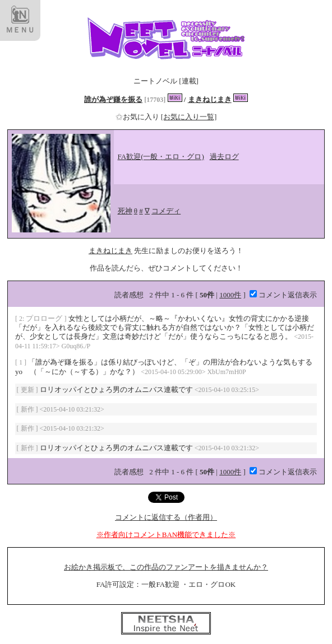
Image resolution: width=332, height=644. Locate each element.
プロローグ (45, 318)
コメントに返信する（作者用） (166, 517)
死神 (125, 211)
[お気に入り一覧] (189, 117)
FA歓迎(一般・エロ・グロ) (161, 157)
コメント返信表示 (283, 295)
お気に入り (138, 117)
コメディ (166, 211)
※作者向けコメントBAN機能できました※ (166, 535)
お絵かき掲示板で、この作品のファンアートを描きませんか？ (166, 567)
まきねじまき (210, 99)
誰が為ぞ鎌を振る (113, 99)
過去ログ (224, 157)
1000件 (230, 295)
